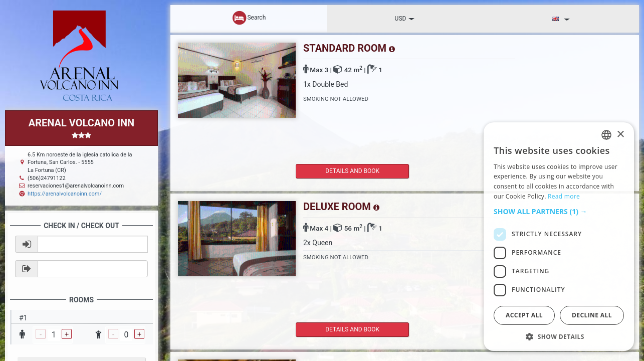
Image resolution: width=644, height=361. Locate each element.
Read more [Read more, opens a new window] (564, 196)
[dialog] (559, 237)
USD (405, 19)
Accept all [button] (524, 315)
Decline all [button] (592, 315)
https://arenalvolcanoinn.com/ (65, 194)
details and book (338, 171)
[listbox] (606, 135)
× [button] (620, 135)
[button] (559, 212)
